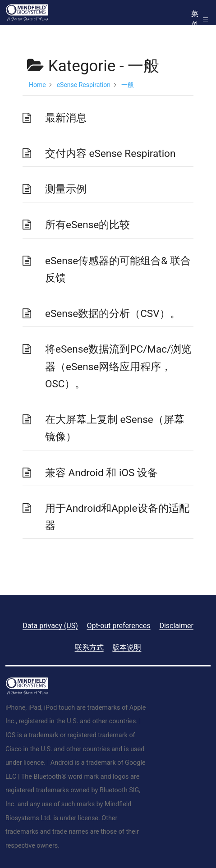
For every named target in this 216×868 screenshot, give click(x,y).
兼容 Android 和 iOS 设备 (101, 473)
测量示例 (66, 189)
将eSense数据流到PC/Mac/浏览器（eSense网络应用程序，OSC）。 (118, 366)
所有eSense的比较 (87, 225)
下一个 (177, 561)
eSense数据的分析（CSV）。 (113, 313)
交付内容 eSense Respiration (110, 153)
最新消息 (66, 118)
